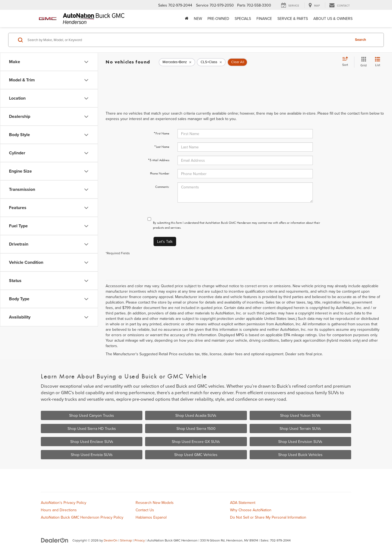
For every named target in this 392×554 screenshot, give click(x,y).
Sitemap (126, 540)
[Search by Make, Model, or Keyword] (188, 40)
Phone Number (160, 173)
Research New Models (155, 503)
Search (361, 40)
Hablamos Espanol (151, 517)
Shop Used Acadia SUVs (196, 415)
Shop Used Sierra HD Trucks (92, 428)
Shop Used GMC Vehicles (196, 455)
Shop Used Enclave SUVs (92, 442)
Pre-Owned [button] (218, 19)
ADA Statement (243, 503)
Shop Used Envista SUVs (92, 455)
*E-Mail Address (159, 160)
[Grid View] (362, 62)
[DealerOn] (55, 540)
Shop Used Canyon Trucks (92, 415)
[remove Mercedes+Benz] (177, 62)
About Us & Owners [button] (333, 19)
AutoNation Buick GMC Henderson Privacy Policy (82, 517)
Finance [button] (264, 19)
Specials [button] (243, 19)
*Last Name (162, 147)
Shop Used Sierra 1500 (196, 428)
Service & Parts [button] (293, 19)
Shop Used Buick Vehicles (300, 455)
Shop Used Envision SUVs (300, 442)
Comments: (162, 187)
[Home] (187, 19)
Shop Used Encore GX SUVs (196, 442)
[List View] (378, 62)
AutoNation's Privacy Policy (64, 503)
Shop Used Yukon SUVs (300, 415)
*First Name (161, 133)
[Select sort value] (347, 62)
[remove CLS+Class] (211, 62)
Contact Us (145, 510)
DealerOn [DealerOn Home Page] (111, 540)
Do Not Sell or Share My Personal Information (268, 517)
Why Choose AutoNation (251, 510)
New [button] (198, 19)
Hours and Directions (59, 510)
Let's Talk (165, 241)
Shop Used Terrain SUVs (300, 428)
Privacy (140, 540)
